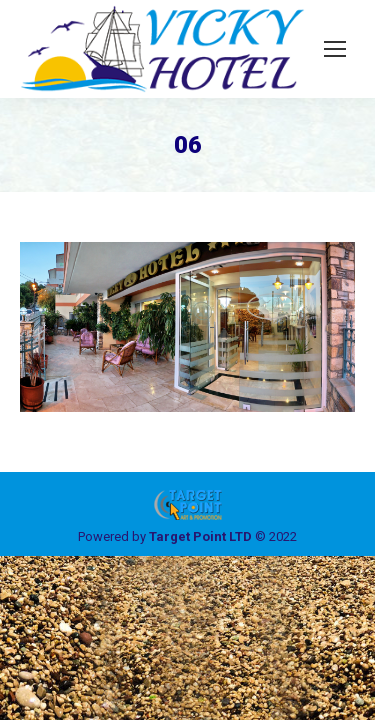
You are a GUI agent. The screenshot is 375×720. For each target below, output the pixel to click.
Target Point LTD (200, 536)
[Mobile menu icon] (335, 49)
